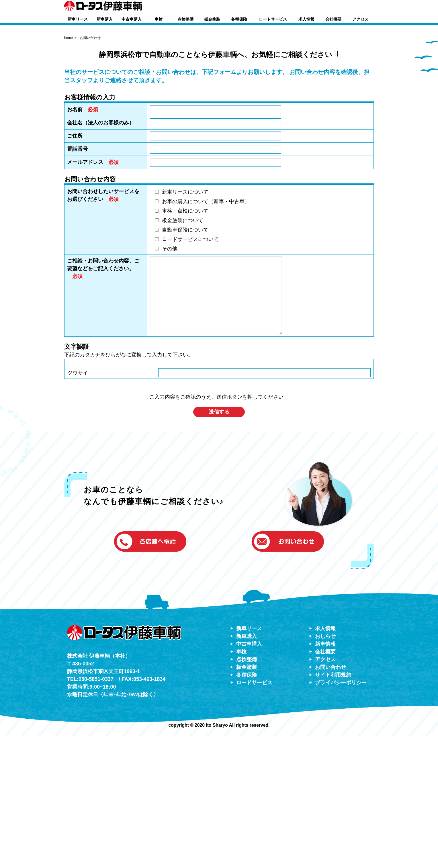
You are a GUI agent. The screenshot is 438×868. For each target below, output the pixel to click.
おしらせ (325, 768)
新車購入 (105, 19)
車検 (159, 19)
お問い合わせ (331, 799)
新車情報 (325, 776)
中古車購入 (132, 19)
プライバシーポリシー (341, 815)
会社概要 (333, 19)
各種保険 (239, 19)
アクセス (360, 19)
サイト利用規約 (333, 807)
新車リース (78, 19)
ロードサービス (273, 19)
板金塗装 (212, 19)
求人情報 (306, 19)
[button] (311, 7)
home (69, 170)
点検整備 (185, 19)
